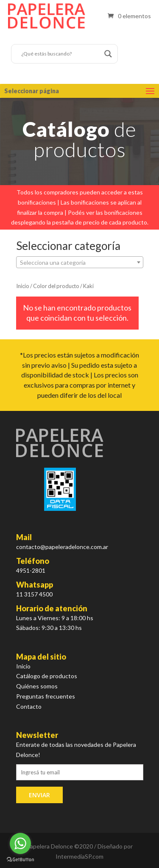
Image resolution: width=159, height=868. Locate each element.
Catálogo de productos (47, 676)
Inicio (23, 286)
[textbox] (80, 263)
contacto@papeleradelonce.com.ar (62, 547)
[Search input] (61, 54)
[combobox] (80, 262)
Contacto (29, 706)
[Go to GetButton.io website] (20, 860)
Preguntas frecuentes (46, 696)
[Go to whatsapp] (20, 843)
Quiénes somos (37, 686)
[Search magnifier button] (108, 54)
